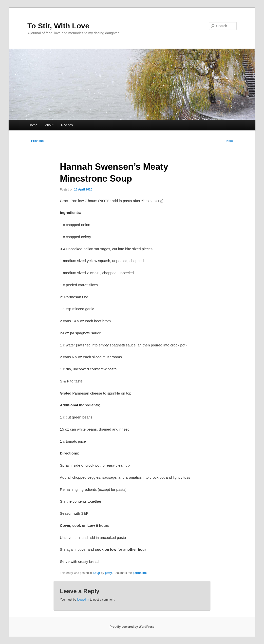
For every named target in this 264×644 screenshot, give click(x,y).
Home (33, 125)
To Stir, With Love (58, 26)
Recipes (67, 125)
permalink (140, 573)
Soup (96, 573)
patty (108, 573)
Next (232, 141)
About (49, 125)
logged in (83, 600)
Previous (36, 141)
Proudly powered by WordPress (132, 627)
